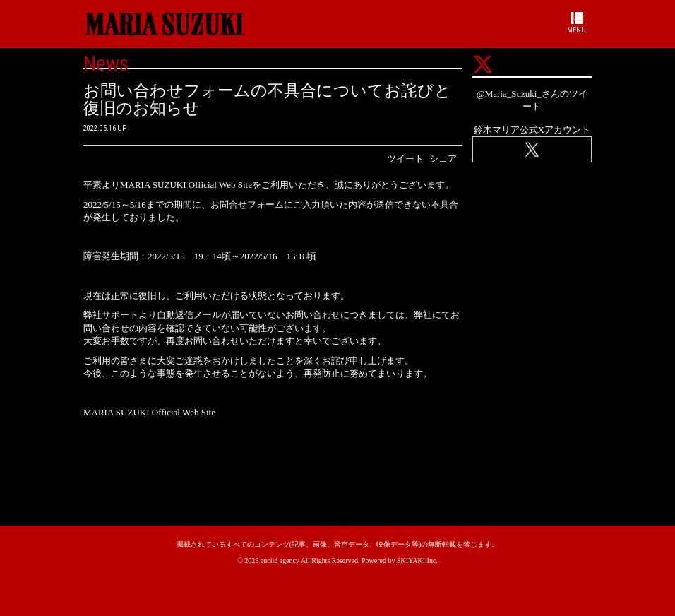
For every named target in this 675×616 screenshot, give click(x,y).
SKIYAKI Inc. (417, 561)
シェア (443, 159)
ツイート (405, 159)
